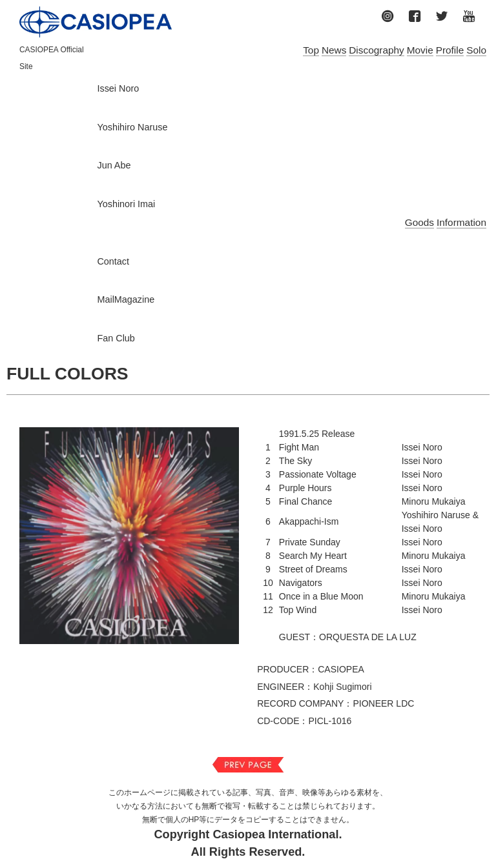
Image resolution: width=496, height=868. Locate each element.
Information (461, 222)
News (334, 50)
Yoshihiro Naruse (132, 127)
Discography (377, 50)
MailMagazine (126, 299)
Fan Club (116, 338)
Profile (450, 50)
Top (311, 50)
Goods (419, 222)
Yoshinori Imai (126, 204)
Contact (113, 261)
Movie (420, 50)
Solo (476, 50)
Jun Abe (114, 165)
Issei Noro (118, 88)
